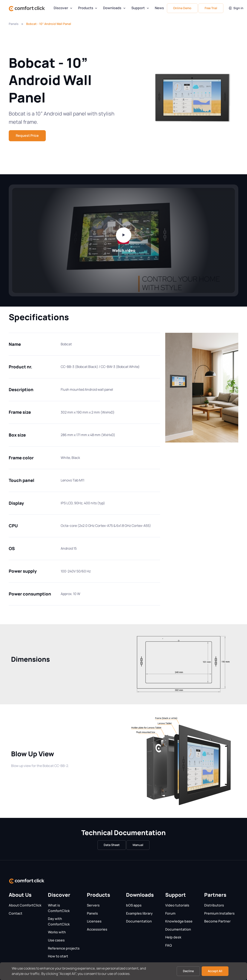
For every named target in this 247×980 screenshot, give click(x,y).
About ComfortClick (25, 905)
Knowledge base (179, 921)
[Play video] (123, 235)
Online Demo (182, 8)
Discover (61, 8)
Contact (16, 913)
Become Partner (217, 921)
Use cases (56, 940)
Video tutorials (177, 905)
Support (138, 8)
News (159, 8)
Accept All (215, 971)
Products (86, 8)
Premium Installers (219, 913)
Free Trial (211, 8)
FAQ (169, 945)
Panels (14, 24)
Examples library (139, 913)
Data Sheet (112, 845)
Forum (170, 913)
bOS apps (134, 905)
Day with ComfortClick (59, 921)
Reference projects (64, 948)
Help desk (173, 937)
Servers (93, 905)
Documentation (139, 921)
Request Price (27, 135)
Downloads (112, 8)
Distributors (214, 905)
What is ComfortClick (59, 908)
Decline (188, 971)
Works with (57, 932)
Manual (138, 845)
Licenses (94, 921)
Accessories (97, 929)
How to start (58, 956)
